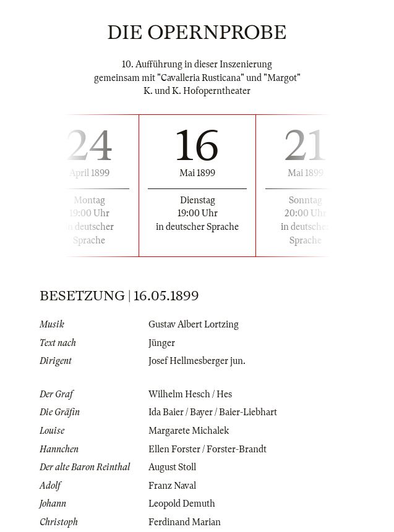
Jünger (162, 343)
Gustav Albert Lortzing (194, 324)
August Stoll (172, 467)
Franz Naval (172, 486)
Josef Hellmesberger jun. (197, 361)
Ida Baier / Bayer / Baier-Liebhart (213, 412)
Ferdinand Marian (185, 522)
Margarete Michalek (189, 431)
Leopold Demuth (182, 504)
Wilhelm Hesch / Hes (190, 394)
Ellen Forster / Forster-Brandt (208, 449)
